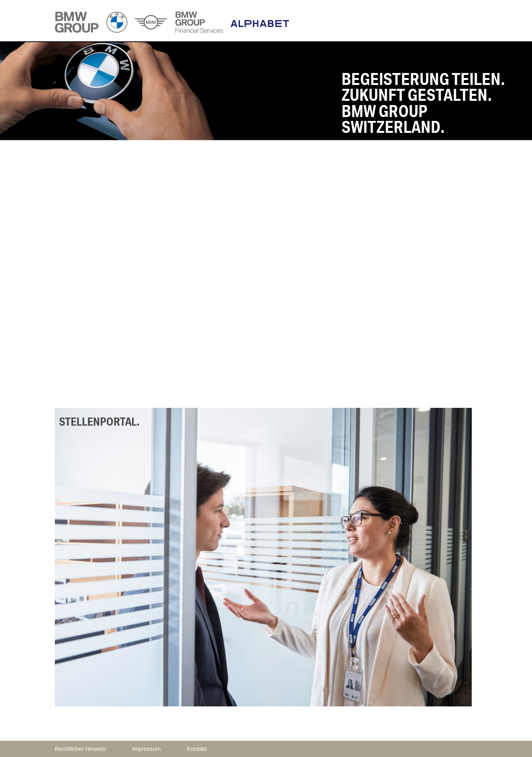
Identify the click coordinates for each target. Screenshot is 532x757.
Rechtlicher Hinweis (80, 749)
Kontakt (197, 749)
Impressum (146, 749)
